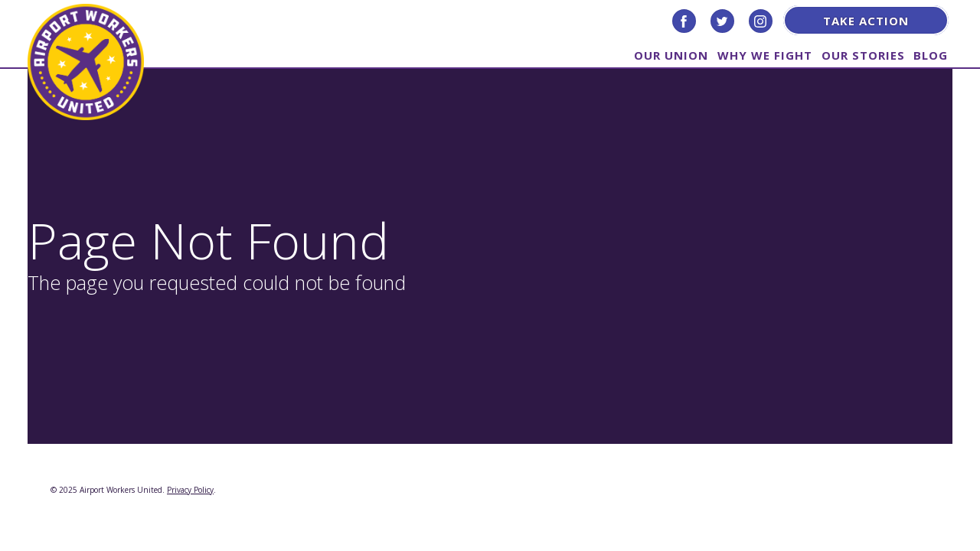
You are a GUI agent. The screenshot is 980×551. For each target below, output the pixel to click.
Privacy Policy (190, 490)
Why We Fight (765, 54)
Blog (931, 54)
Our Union (671, 54)
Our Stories (863, 54)
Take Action (866, 21)
